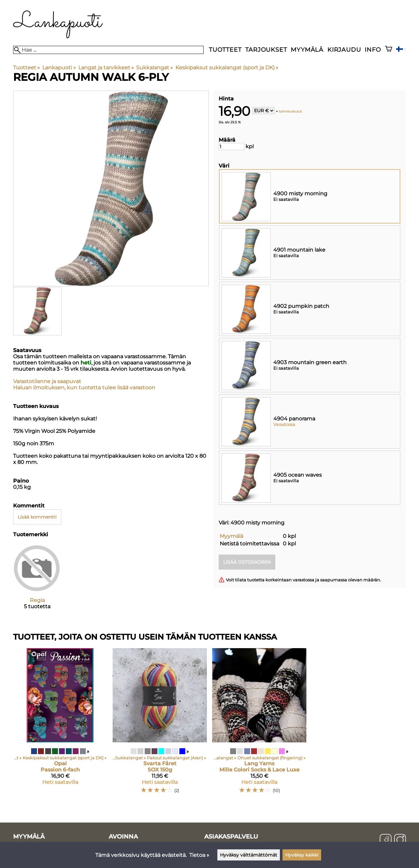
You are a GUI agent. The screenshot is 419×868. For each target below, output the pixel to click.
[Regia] (37, 582)
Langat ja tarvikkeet (106, 68)
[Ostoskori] (389, 50)
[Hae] (108, 50)
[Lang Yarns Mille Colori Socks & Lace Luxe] (259, 724)
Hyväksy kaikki (302, 855)
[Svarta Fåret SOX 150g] (160, 724)
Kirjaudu (344, 50)
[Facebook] (386, 841)
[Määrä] (231, 147)
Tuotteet (225, 50)
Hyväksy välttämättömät (249, 855)
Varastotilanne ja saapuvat (47, 381)
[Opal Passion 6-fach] (60, 724)
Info (373, 50)
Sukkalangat (155, 68)
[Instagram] (400, 841)
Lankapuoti (59, 68)
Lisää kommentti (37, 517)
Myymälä (307, 50)
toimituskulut (290, 111)
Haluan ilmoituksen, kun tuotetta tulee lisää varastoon (84, 388)
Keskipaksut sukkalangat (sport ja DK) (227, 68)
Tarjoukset (266, 50)
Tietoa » (199, 855)
